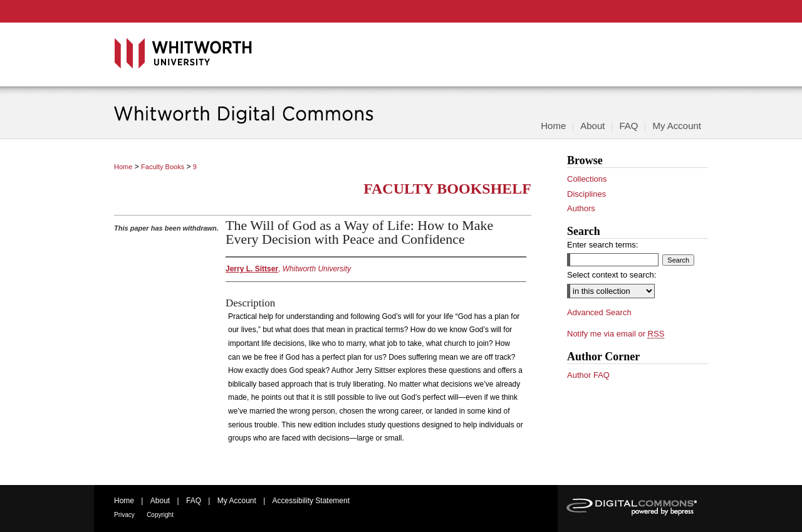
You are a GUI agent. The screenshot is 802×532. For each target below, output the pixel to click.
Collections (587, 179)
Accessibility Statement (311, 501)
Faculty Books (163, 167)
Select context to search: (612, 275)
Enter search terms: (602, 245)
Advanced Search (599, 312)
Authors (581, 208)
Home (123, 167)
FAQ (194, 501)
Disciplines (586, 194)
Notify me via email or (616, 334)
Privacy (124, 515)
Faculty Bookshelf (447, 189)
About (160, 501)
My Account (237, 501)
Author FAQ (588, 375)
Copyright (160, 515)
